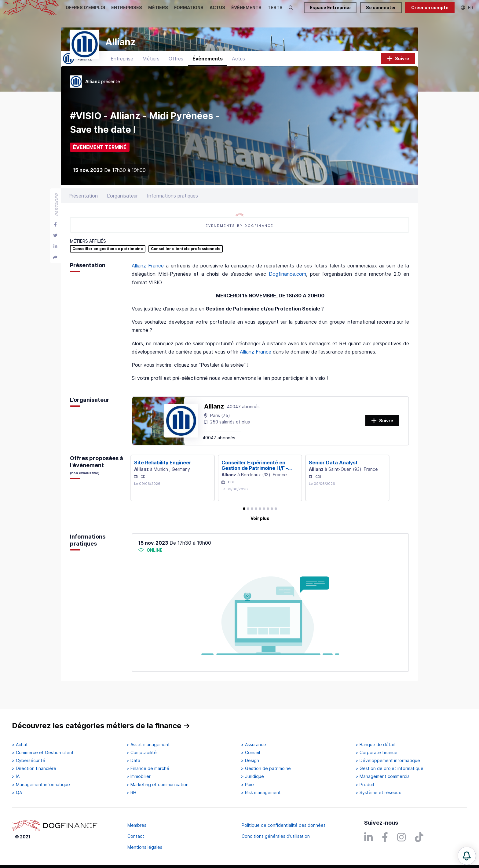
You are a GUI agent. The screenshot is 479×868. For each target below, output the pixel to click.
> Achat (20, 745)
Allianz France (148, 279)
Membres (137, 825)
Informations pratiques (172, 209)
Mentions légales (145, 847)
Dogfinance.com (287, 287)
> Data (133, 761)
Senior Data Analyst (333, 476)
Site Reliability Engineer (163, 476)
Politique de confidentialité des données (284, 825)
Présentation (83, 209)
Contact (136, 836)
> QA (17, 793)
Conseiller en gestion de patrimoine (108, 262)
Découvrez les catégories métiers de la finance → (101, 726)
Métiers (151, 72)
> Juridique (252, 777)
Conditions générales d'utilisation (276, 836)
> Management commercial (383, 777)
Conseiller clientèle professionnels (186, 262)
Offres (176, 72)
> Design (250, 761)
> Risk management (261, 793)
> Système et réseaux (378, 793)
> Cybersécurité (29, 761)
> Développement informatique (388, 761)
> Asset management (148, 745)
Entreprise (122, 72)
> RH (131, 793)
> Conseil (250, 753)
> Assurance (254, 745)
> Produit (365, 785)
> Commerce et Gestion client (43, 753)
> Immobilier (139, 777)
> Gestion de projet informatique (389, 769)
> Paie (247, 785)
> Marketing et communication (157, 785)
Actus (238, 72)
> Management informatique (41, 785)
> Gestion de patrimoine (266, 769)
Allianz (214, 419)
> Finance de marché (148, 769)
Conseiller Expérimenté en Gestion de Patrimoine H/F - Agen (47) (255, 479)
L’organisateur (122, 209)
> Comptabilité (142, 753)
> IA (16, 777)
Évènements (208, 72)
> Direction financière (34, 769)
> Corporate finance (377, 753)
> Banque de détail (375, 745)
